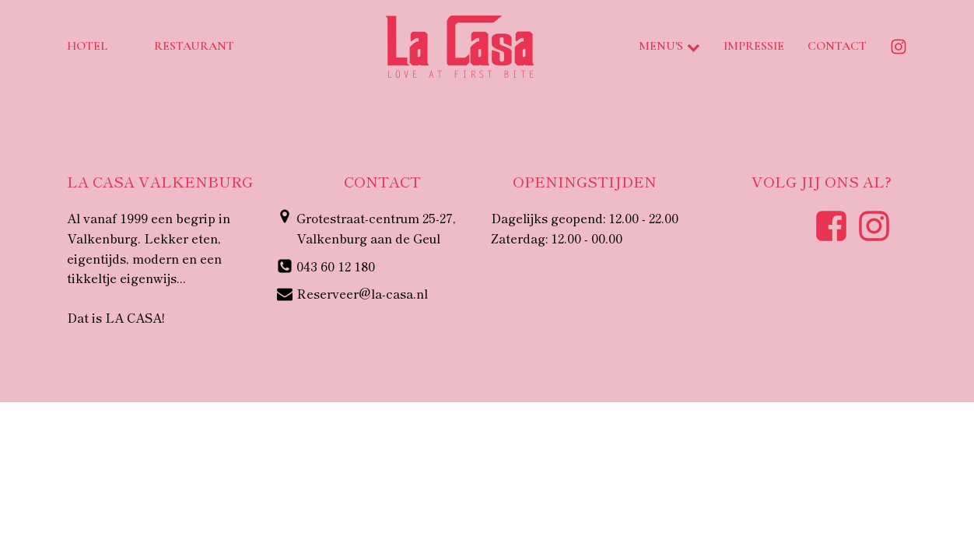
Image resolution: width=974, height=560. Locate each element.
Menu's (669, 46)
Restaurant (194, 46)
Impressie (754, 46)
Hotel (87, 46)
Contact (837, 46)
